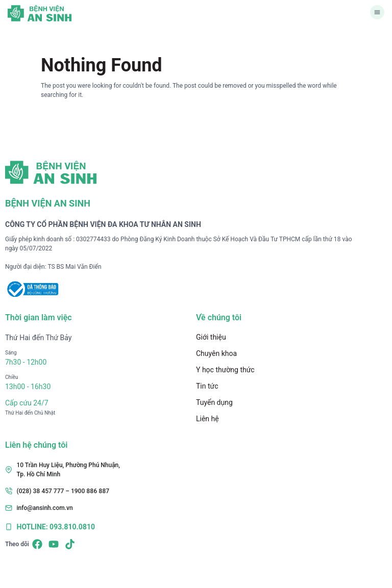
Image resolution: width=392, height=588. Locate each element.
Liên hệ (207, 419)
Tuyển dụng (214, 402)
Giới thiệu (211, 337)
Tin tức (207, 386)
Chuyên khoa (216, 353)
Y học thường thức (225, 370)
